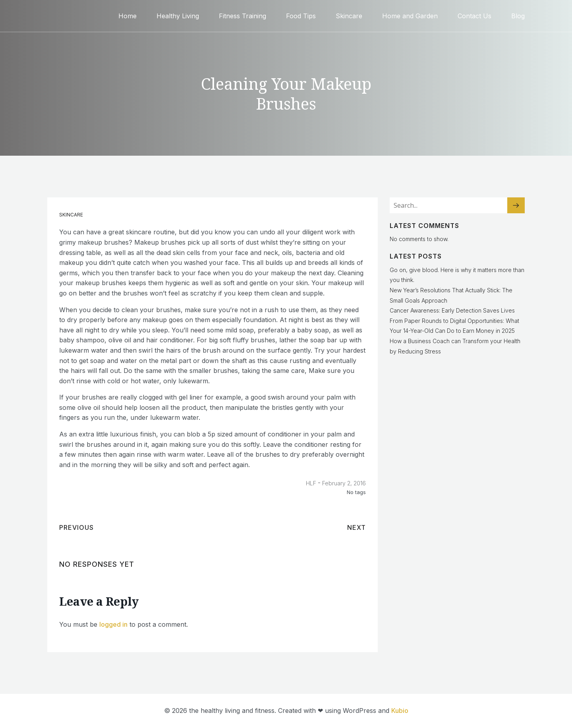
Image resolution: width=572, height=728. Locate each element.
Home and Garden (410, 16)
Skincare (349, 16)
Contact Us (474, 16)
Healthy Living (178, 16)
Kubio (400, 711)
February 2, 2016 (344, 483)
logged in (113, 624)
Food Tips (301, 16)
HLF (311, 483)
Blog (518, 16)
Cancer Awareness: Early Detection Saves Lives (452, 310)
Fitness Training (243, 16)
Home (128, 16)
